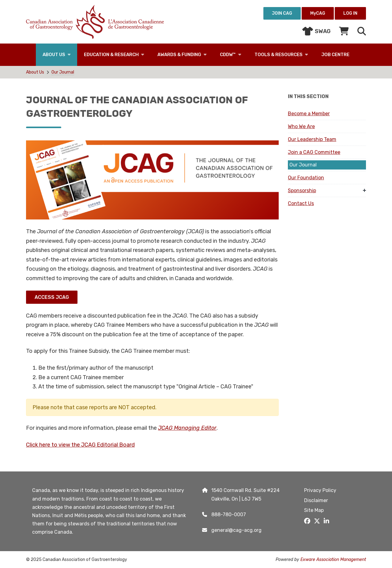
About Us (54, 55)
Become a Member (309, 114)
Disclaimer (316, 500)
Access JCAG (52, 297)
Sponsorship (302, 191)
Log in (350, 13)
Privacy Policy (320, 490)
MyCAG (318, 13)
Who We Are (301, 126)
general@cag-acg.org (236, 530)
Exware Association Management (333, 560)
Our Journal (63, 72)
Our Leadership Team (312, 139)
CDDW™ (228, 55)
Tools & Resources (279, 55)
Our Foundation (306, 178)
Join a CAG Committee (314, 152)
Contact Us (301, 203)
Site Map (314, 510)
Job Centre (335, 55)
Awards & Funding (179, 55)
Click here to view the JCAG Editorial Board (80, 445)
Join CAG (282, 13)
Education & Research (111, 55)
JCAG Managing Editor (187, 428)
